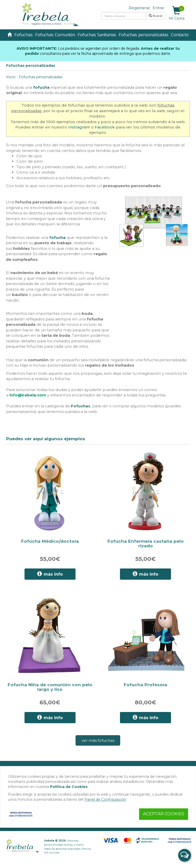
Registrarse (139, 8)
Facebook (105, 127)
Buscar (156, 16)
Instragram (79, 127)
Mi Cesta (177, 13)
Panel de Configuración (105, 799)
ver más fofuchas (98, 740)
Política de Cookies (69, 787)
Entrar (158, 8)
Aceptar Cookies (164, 814)
